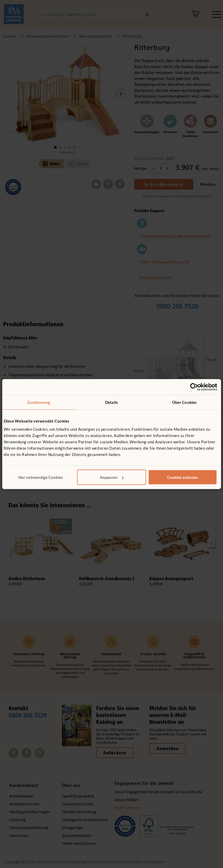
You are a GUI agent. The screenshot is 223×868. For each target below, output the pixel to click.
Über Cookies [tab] (184, 402)
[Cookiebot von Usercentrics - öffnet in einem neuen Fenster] (194, 387)
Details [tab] (112, 402)
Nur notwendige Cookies (41, 477)
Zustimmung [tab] (39, 402)
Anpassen (112, 477)
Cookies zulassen (183, 477)
